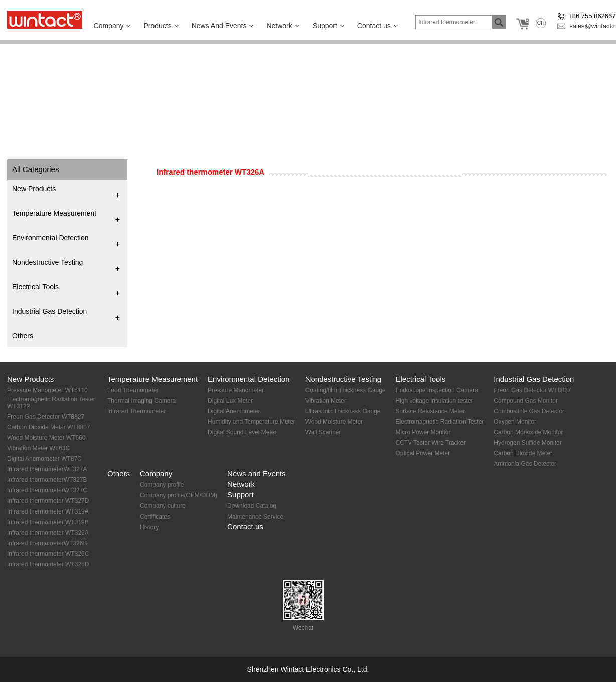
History (149, 527)
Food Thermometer (133, 390)
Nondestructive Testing (47, 262)
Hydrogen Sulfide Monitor (527, 443)
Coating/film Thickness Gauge (346, 390)
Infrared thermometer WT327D (48, 501)
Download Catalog (252, 506)
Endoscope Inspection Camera (436, 390)
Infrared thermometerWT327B (47, 480)
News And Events (223, 26)
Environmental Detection (50, 238)
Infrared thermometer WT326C (48, 554)
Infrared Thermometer (137, 411)
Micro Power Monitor (423, 432)
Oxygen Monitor (515, 422)
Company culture (163, 506)
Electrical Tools (35, 287)
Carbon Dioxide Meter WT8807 (48, 427)
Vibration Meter (326, 401)
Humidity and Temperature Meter (252, 422)
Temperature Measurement (54, 213)
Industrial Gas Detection (49, 311)
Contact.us (245, 526)
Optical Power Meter (423, 453)
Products (161, 26)
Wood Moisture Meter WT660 (46, 438)
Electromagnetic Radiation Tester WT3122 (51, 403)
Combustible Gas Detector (529, 411)
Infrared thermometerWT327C (47, 490)
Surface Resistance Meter (430, 411)
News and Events (257, 474)
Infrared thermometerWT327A (47, 469)
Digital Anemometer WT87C (44, 459)
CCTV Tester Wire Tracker (430, 443)
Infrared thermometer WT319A (48, 511)
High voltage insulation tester (434, 401)
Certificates (155, 517)
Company (112, 26)
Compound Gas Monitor (525, 401)
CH (541, 23)
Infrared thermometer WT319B (48, 522)
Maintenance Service (255, 517)
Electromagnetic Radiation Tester (439, 422)
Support (328, 26)
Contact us (377, 26)
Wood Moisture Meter (334, 422)
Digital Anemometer (234, 411)
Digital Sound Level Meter (242, 432)
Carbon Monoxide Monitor (528, 432)
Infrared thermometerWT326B (47, 543)
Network (283, 26)
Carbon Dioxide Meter (523, 453)
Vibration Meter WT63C (38, 448)
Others (23, 336)
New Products (34, 189)
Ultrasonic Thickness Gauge (343, 411)
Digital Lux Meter (230, 401)
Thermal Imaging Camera (141, 401)
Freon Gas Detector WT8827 (46, 417)
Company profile (162, 485)
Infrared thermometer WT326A (210, 172)
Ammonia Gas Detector (525, 464)
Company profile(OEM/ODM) (179, 495)
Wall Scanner (323, 432)
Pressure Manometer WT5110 (47, 390)
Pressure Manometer (236, 390)
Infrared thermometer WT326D (48, 564)
